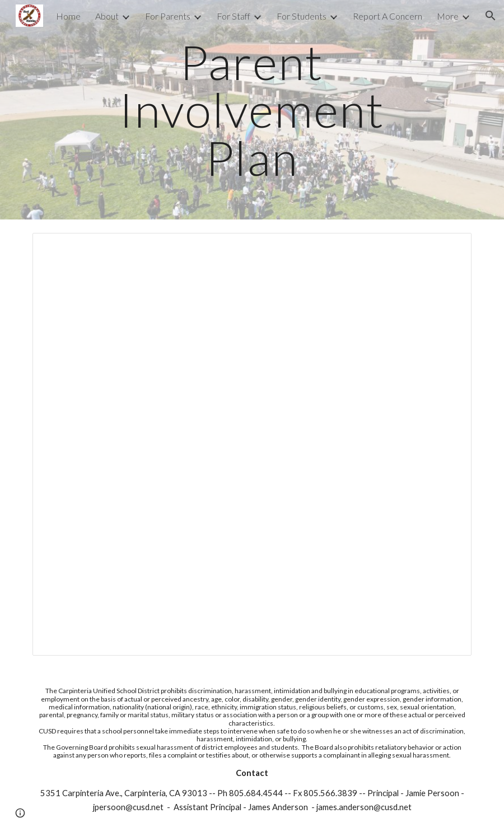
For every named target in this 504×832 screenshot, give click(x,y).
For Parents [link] (168, 16)
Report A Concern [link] (388, 16)
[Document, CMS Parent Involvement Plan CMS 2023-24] (252, 444)
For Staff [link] (234, 16)
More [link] (448, 16)
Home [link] (68, 16)
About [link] (107, 16)
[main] (252, 110)
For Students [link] (302, 16)
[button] (491, 16)
